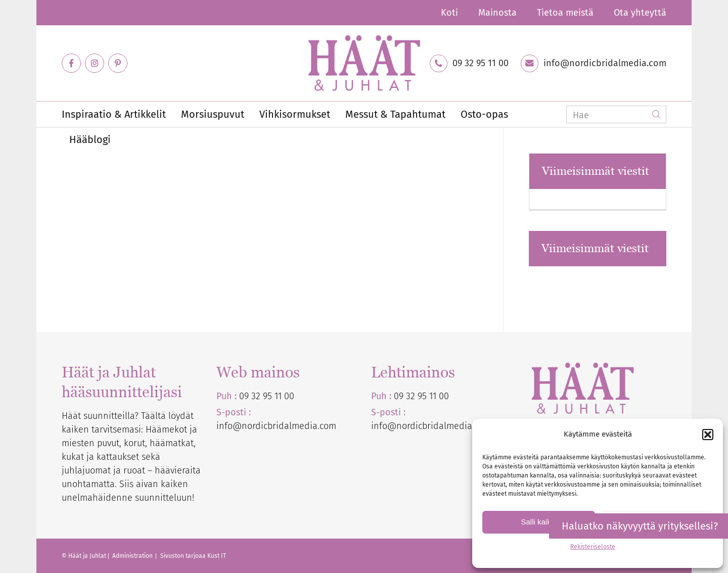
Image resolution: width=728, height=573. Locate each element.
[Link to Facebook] (71, 63)
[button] (708, 435)
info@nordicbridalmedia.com (605, 63)
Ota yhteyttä (640, 13)
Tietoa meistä (565, 13)
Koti (449, 13)
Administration (133, 556)
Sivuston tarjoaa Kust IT (193, 556)
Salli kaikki (538, 522)
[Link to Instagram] (95, 63)
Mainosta (497, 13)
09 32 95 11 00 (481, 63)
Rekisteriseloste (593, 547)
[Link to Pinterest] (118, 63)
